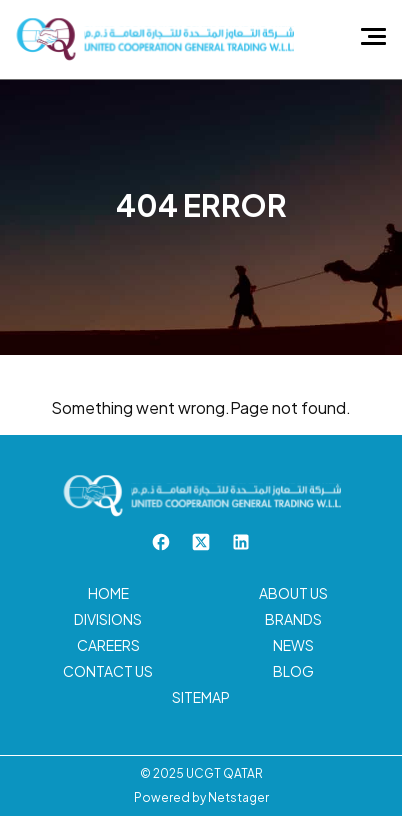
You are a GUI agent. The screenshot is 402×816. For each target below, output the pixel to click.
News (293, 645)
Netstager (238, 797)
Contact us (108, 671)
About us (293, 593)
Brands (293, 619)
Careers (108, 645)
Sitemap (201, 697)
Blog (293, 671)
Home (108, 593)
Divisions (108, 619)
